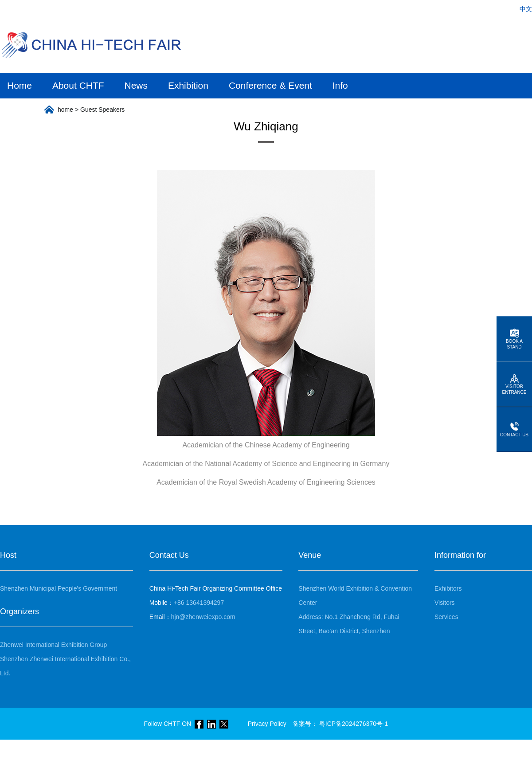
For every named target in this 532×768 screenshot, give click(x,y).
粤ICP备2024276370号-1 (354, 724)
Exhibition (188, 85)
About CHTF (78, 85)
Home (20, 85)
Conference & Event (270, 85)
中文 (526, 9)
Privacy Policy (267, 724)
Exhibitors (448, 588)
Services (446, 617)
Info (340, 85)
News (136, 85)
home (65, 110)
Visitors (445, 603)
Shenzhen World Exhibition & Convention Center (355, 596)
